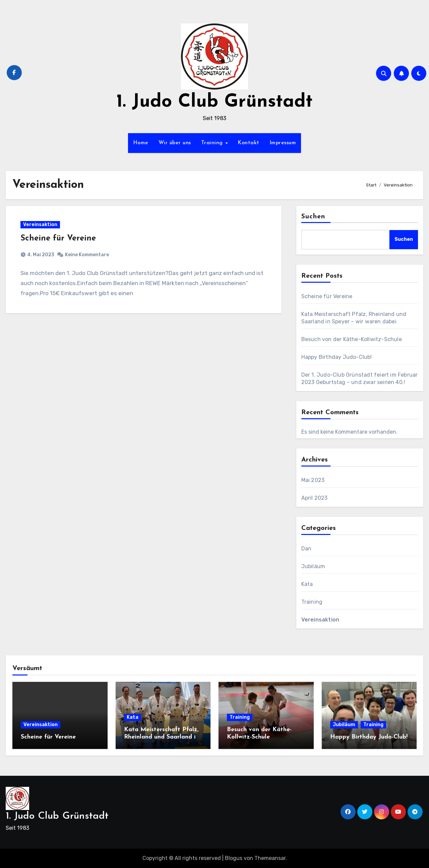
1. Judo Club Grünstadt (214, 102)
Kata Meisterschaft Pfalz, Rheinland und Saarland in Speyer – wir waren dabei (162, 737)
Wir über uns (175, 143)
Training (213, 143)
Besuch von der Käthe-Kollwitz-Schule (352, 339)
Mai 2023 (313, 480)
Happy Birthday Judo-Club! (337, 357)
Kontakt (249, 143)
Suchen (313, 217)
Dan (307, 549)
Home (141, 143)
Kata (307, 584)
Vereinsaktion (41, 225)
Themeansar (270, 858)
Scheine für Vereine (58, 238)
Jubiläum (313, 566)
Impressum (283, 143)
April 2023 (315, 498)
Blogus (234, 858)
